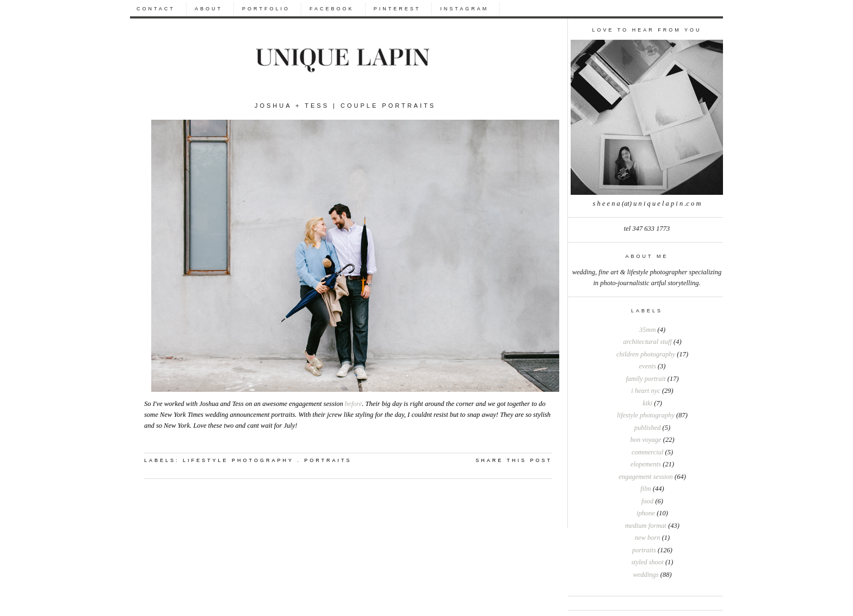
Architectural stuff (647, 342)
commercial (648, 452)
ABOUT (209, 9)
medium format (646, 526)
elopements (646, 464)
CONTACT (156, 9)
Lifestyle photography (646, 415)
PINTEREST (397, 9)
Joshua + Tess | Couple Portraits (345, 106)
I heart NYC (645, 391)
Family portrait (645, 379)
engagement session (646, 477)
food (647, 501)
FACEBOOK (332, 9)
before (353, 404)
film (645, 489)
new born (648, 538)
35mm (648, 330)
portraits (644, 550)
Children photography (646, 354)
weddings (645, 575)
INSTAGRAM (464, 9)
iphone (646, 513)
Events (648, 366)
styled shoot (647, 562)
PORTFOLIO (266, 9)
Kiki (647, 403)
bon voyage (645, 440)
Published (648, 428)
